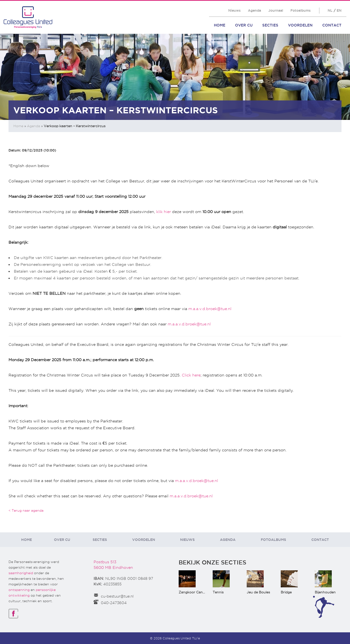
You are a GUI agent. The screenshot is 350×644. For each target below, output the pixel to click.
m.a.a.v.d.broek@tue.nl (210, 309)
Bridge (286, 592)
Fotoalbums (301, 10)
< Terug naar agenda (26, 510)
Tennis (218, 592)
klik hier (164, 212)
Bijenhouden (325, 592)
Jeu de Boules (258, 592)
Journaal (276, 10)
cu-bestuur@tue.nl (117, 596)
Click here (191, 375)
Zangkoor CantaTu (195, 592)
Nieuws (234, 10)
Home (220, 25)
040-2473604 (114, 603)
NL (330, 10)
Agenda (254, 10)
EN (339, 10)
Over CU (244, 25)
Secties (270, 25)
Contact (332, 25)
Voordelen (300, 25)
